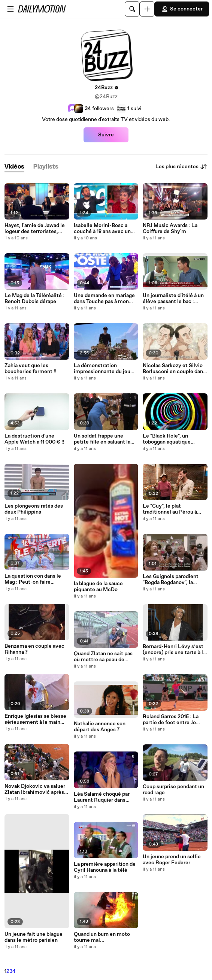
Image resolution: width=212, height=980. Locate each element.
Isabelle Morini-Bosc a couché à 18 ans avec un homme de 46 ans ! (102, 229)
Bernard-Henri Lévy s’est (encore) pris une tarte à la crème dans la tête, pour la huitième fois (175, 650)
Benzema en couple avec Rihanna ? (34, 649)
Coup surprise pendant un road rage (173, 790)
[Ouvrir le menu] (10, 9)
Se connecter (182, 9)
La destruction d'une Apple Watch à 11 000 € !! (34, 439)
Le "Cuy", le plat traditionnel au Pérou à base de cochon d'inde (170, 509)
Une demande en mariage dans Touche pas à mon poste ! (104, 299)
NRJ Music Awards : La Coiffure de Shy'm (170, 229)
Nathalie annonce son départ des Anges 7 (100, 727)
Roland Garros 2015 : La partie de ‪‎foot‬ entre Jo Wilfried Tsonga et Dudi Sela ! (171, 720)
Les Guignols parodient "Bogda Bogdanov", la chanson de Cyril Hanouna (174, 580)
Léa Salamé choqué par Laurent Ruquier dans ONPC (102, 797)
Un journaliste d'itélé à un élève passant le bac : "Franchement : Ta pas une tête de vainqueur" (174, 299)
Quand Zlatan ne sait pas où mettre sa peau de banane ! (103, 657)
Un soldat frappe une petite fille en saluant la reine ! (102, 439)
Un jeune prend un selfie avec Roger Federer (172, 860)
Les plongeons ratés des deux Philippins (34, 509)
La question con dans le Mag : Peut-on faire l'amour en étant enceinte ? (36, 579)
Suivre (106, 135)
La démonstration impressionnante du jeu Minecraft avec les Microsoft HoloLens (102, 369)
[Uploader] (147, 9)
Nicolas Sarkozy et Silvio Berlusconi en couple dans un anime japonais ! (174, 369)
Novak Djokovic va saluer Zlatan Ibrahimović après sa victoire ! (35, 789)
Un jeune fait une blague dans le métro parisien (34, 937)
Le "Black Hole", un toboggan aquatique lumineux (167, 439)
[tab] (14, 167)
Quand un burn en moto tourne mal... (102, 937)
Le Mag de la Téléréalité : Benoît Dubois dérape (34, 299)
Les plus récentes (181, 167)
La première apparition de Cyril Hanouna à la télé (105, 867)
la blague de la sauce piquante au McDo (98, 587)
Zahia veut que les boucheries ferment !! (31, 369)
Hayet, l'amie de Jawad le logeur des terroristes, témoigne (35, 229)
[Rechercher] (132, 9)
